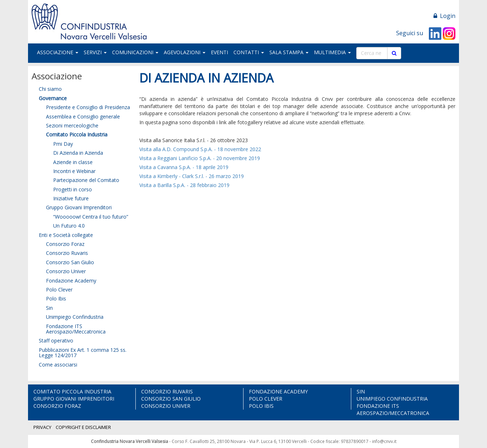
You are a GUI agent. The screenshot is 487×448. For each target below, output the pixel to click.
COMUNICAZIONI (135, 52)
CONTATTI (249, 52)
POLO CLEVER (266, 399)
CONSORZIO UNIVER (166, 406)
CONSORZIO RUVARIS (167, 391)
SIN (361, 391)
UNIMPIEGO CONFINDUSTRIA (392, 399)
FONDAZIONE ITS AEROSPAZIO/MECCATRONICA (393, 409)
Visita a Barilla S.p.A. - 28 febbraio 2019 (184, 185)
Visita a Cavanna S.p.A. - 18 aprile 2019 (185, 167)
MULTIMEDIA (332, 52)
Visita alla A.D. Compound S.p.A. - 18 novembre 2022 (200, 149)
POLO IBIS (261, 406)
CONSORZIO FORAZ (57, 406)
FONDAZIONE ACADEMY (278, 391)
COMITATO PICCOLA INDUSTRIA (72, 391)
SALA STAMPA (289, 52)
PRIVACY (42, 427)
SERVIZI (95, 52)
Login (444, 16)
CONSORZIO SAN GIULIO (171, 399)
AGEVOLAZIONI (185, 52)
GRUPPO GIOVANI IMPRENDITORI (74, 399)
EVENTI (219, 52)
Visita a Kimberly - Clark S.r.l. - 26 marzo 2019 (192, 176)
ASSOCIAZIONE (58, 52)
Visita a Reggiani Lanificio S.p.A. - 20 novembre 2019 (200, 158)
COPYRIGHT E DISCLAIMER (83, 427)
